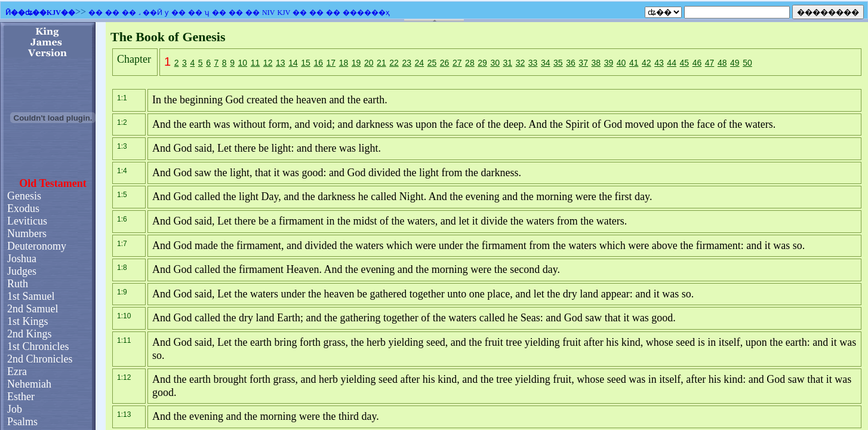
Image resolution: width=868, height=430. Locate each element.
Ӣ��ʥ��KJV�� (40, 13)
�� (96, 13)
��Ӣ (153, 13)
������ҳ (366, 13)
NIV (268, 13)
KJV (284, 13)
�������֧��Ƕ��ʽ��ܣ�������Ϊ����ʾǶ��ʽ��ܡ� (434, 226)
